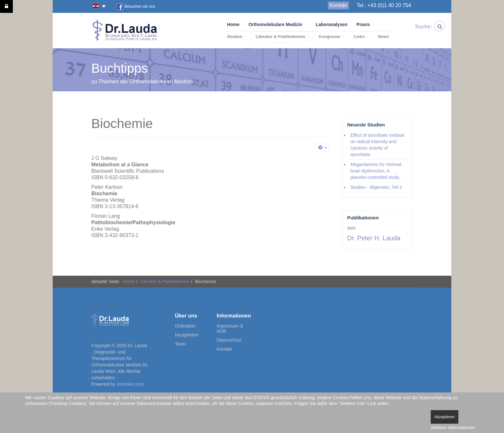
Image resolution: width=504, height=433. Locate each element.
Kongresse (332, 37)
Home (233, 24)
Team (180, 344)
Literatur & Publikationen (283, 37)
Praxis (365, 24)
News (383, 37)
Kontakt (338, 5)
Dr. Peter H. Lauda (374, 238)
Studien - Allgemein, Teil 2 (376, 187)
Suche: (420, 27)
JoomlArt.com (130, 384)
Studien (237, 37)
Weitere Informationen (453, 428)
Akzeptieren (444, 417)
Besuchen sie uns (136, 7)
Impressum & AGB (230, 328)
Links (361, 37)
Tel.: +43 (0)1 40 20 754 (384, 5)
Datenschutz (229, 340)
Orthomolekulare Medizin (278, 24)
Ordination (185, 326)
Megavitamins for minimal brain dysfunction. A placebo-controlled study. (376, 171)
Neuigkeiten (187, 335)
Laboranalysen (332, 24)
